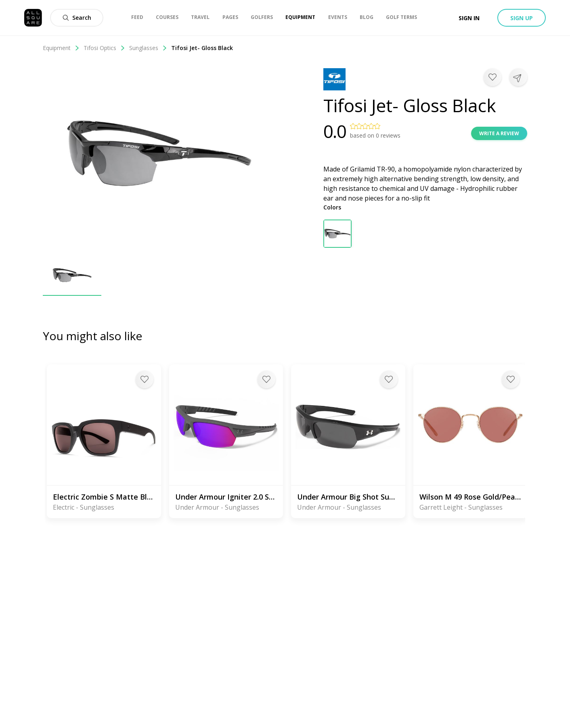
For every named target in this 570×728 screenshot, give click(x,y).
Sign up (522, 18)
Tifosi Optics (104, 48)
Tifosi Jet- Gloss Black (202, 48)
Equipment (61, 48)
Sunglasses (148, 48)
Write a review (499, 133)
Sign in (469, 18)
